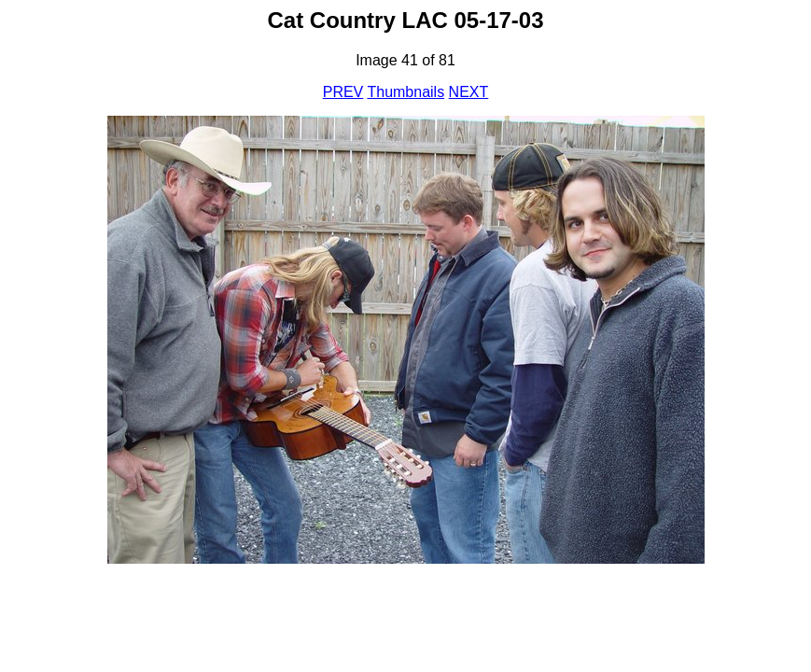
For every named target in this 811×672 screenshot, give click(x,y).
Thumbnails (405, 92)
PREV (343, 92)
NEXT (469, 92)
